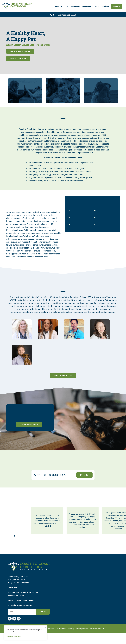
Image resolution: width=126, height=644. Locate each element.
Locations (105, 6)
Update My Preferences (14, 636)
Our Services (75, 6)
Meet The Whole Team (63, 375)
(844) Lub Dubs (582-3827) (63, 15)
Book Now (84, 475)
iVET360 (101, 629)
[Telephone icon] (19, 619)
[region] (26, 633)
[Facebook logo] (10, 619)
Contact (116, 6)
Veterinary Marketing (82, 629)
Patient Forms (88, 6)
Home (56, 6)
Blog (97, 6)
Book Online (28, 600)
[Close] (45, 627)
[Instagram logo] (14, 619)
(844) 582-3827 (21, 577)
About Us (64, 6)
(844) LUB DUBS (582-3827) (51, 475)
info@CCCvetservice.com (19, 582)
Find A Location (15, 600)
